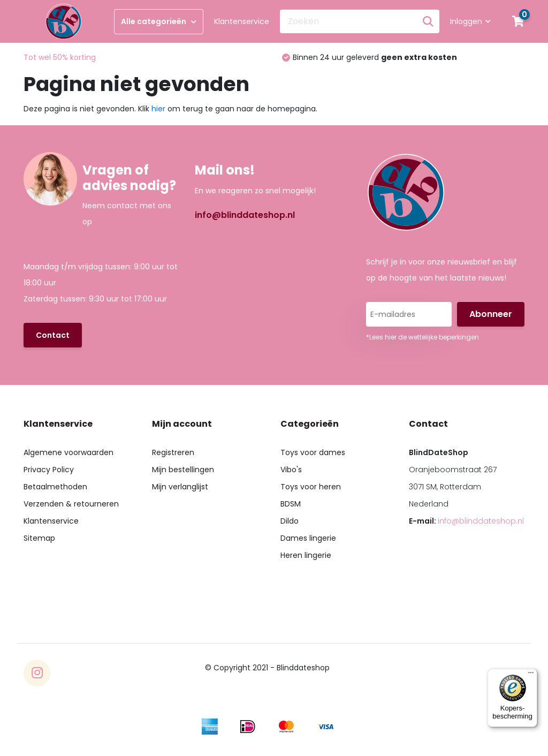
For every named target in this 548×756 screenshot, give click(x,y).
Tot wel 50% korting (60, 57)
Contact (53, 335)
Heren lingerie (306, 555)
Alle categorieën (159, 21)
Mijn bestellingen (183, 470)
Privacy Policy (49, 470)
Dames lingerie (308, 538)
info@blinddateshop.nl (245, 215)
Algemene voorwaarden (68, 452)
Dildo (290, 521)
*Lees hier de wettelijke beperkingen (423, 337)
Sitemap (39, 538)
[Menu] (531, 675)
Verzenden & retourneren (71, 504)
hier (158, 109)
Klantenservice (242, 21)
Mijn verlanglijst (180, 487)
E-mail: (466, 521)
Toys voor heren (311, 487)
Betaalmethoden (55, 487)
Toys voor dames (313, 452)
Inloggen (470, 21)
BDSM (291, 504)
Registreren (173, 452)
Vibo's (291, 470)
